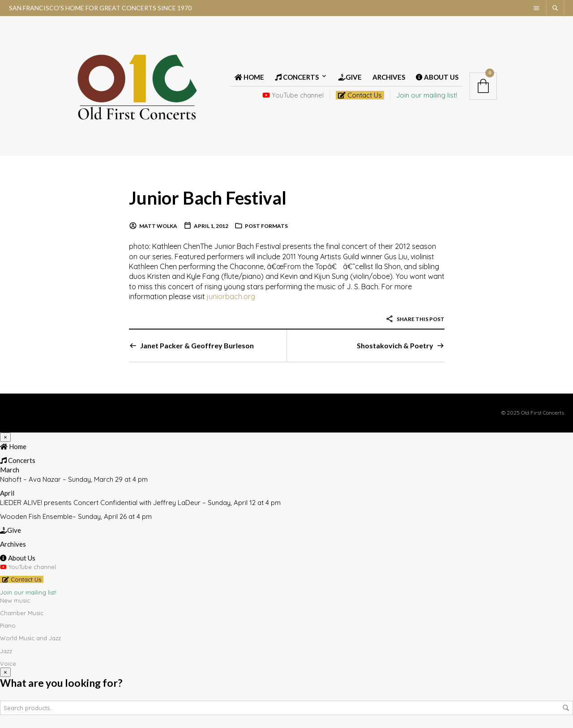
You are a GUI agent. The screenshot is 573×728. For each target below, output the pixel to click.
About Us (437, 77)
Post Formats (266, 226)
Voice (8, 664)
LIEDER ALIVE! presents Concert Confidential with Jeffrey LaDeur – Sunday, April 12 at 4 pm (140, 503)
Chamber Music (22, 613)
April (7, 493)
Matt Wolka (158, 226)
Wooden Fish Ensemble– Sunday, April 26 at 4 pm (76, 516)
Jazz (6, 651)
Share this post (415, 319)
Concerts (297, 77)
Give (350, 77)
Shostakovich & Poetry (395, 345)
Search (566, 707)
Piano (8, 625)
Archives (389, 77)
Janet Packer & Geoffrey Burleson (197, 345)
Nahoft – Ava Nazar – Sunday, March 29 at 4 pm (74, 479)
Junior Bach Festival (208, 198)
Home (249, 77)
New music (15, 600)
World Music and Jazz (30, 638)
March (10, 470)
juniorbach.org (231, 296)
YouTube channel (293, 95)
